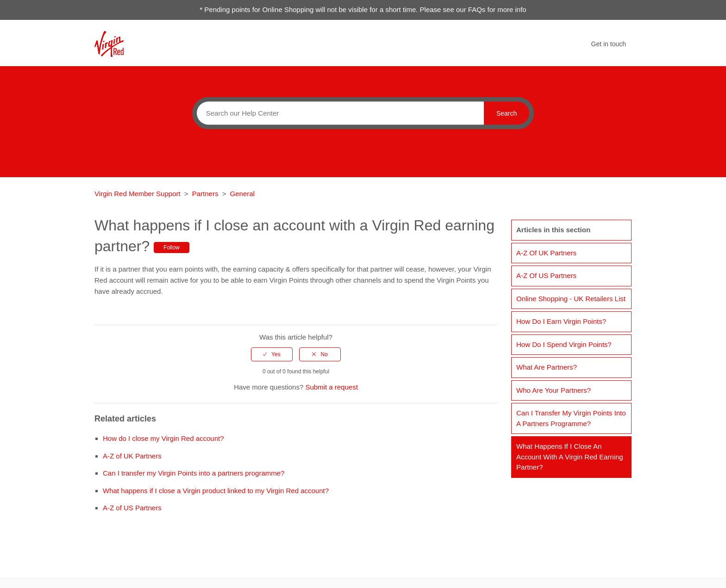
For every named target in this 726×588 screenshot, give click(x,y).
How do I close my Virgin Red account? (163, 438)
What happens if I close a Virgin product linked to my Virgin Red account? (216, 491)
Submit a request (331, 387)
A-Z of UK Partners (132, 456)
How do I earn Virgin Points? (561, 321)
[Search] (338, 113)
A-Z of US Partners (132, 508)
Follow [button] (172, 248)
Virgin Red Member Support (138, 194)
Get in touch (609, 44)
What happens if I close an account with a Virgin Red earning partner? (570, 457)
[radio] (272, 354)
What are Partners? (547, 367)
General (242, 194)
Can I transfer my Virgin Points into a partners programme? (194, 473)
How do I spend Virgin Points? (564, 344)
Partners (205, 194)
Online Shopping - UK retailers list (571, 299)
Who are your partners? (554, 390)
